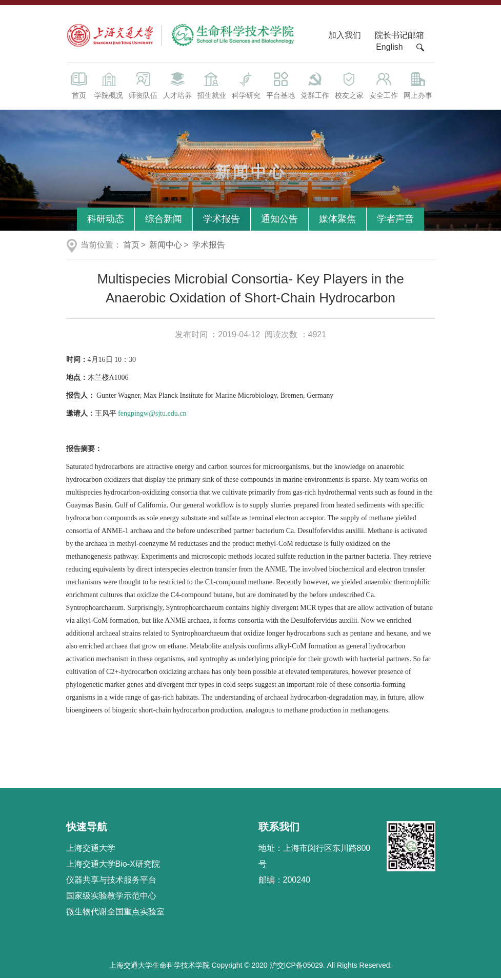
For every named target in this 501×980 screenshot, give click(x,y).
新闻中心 (166, 246)
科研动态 (106, 220)
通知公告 (279, 220)
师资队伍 (143, 86)
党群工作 (315, 86)
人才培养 (178, 86)
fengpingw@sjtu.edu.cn (152, 415)
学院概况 (109, 86)
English (389, 48)
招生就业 (212, 86)
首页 (79, 86)
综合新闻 (164, 220)
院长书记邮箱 (399, 37)
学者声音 (395, 220)
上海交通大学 (91, 850)
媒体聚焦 (337, 220)
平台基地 (281, 86)
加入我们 (346, 37)
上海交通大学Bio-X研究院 (113, 865)
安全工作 (383, 86)
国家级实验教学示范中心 (111, 897)
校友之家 (349, 86)
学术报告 (222, 220)
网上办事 (418, 86)
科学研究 (246, 86)
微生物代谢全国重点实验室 (115, 913)
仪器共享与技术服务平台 (111, 881)
